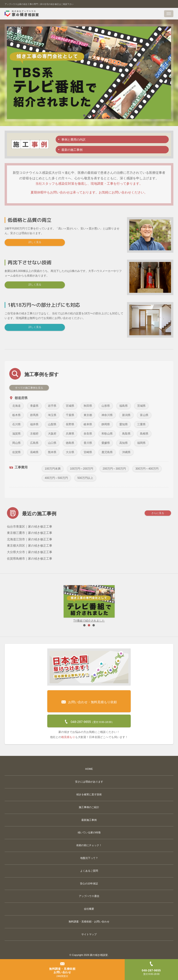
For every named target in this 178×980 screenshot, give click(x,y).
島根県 (144, 434)
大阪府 (52, 434)
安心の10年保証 (89, 883)
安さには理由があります (89, 782)
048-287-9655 (89, 720)
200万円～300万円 (114, 469)
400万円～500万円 (56, 478)
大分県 (70, 452)
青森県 (34, 406)
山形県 (106, 406)
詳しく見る (35, 242)
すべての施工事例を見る (29, 388)
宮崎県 (88, 452)
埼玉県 (52, 415)
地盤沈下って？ (89, 858)
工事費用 (18, 467)
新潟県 (126, 415)
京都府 (34, 434)
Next (167, 604)
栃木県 (16, 415)
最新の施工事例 (72, 150)
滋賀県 (16, 434)
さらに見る (158, 513)
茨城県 (141, 406)
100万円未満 (53, 469)
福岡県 (141, 443)
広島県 (34, 443)
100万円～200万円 (82, 469)
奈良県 (88, 434)
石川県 (16, 424)
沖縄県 (126, 452)
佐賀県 (16, 452)
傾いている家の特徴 (89, 832)
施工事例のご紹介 (89, 807)
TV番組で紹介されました (89, 604)
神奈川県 (107, 415)
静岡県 (106, 424)
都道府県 (18, 398)
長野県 (70, 424)
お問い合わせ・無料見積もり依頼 (89, 698)
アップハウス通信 (89, 896)
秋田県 (88, 406)
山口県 (52, 443)
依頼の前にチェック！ (89, 845)
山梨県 (52, 424)
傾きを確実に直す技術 (89, 794)
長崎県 (34, 452)
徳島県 (70, 443)
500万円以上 (85, 478)
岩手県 (52, 406)
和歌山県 (107, 434)
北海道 (16, 406)
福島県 (124, 406)
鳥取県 (126, 434)
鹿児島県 (107, 452)
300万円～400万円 (147, 469)
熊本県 (52, 452)
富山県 (144, 415)
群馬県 (34, 415)
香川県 (88, 443)
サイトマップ (89, 934)
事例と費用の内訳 (73, 140)
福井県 (34, 424)
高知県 (124, 443)
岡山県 (16, 443)
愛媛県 (106, 443)
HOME (89, 769)
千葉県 (70, 415)
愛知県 (124, 424)
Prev (11, 604)
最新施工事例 (89, 820)
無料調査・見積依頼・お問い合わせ (89, 922)
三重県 (141, 424)
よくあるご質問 (89, 871)
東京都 (88, 415)
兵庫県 (70, 434)
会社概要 (89, 909)
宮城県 (70, 406)
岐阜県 (88, 424)
